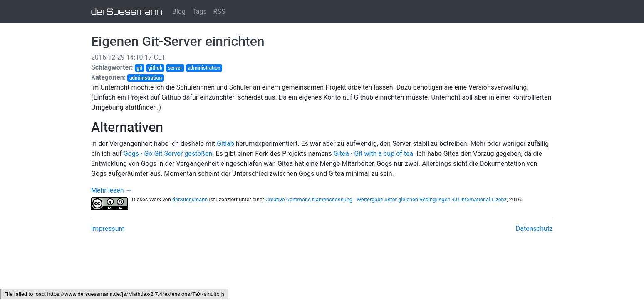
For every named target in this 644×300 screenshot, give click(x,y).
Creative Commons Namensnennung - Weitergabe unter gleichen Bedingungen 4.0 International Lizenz (386, 199)
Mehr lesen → (112, 190)
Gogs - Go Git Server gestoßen (168, 154)
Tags (199, 11)
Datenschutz (534, 229)
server (175, 68)
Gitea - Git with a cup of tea (373, 154)
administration (204, 68)
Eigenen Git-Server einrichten (178, 41)
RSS (219, 11)
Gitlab (225, 144)
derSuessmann (127, 11)
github (155, 68)
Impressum (108, 229)
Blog (179, 11)
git (139, 68)
